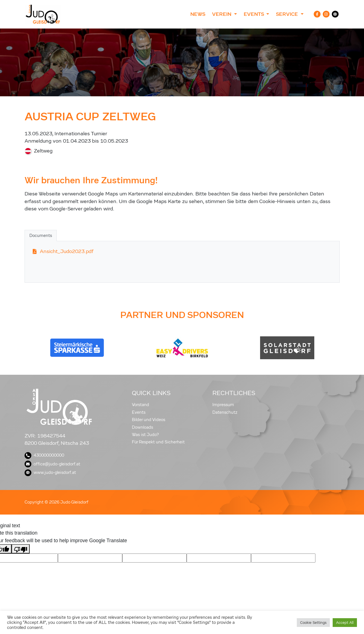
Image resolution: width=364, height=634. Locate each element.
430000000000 (44, 455)
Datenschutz (225, 412)
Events (139, 412)
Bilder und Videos (149, 420)
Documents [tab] (41, 236)
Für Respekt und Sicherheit (158, 442)
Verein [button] (222, 14)
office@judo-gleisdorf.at (52, 464)
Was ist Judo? (145, 435)
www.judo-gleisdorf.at (50, 472)
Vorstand (140, 405)
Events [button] (254, 14)
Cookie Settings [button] (313, 623)
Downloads (142, 427)
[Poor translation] (21, 549)
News (198, 14)
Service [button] (288, 14)
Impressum (223, 405)
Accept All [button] (345, 623)
